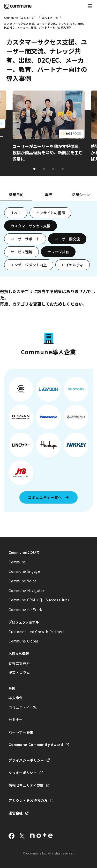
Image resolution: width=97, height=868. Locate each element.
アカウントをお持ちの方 (28, 801)
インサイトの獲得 (50, 213)
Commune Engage (24, 571)
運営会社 (16, 813)
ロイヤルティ (73, 265)
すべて (16, 213)
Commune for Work (25, 610)
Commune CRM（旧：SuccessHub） (40, 600)
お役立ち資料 (19, 663)
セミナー (16, 720)
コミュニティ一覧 (23, 707)
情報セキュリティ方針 (26, 785)
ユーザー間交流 (67, 239)
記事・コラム (19, 673)
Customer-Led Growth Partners (37, 632)
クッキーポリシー (23, 773)
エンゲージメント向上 (29, 265)
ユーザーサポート (25, 239)
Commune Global (23, 641)
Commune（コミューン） (21, 18)
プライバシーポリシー (26, 760)
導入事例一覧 (50, 18)
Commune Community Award (36, 745)
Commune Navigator (26, 591)
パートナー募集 (21, 732)
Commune (17, 562)
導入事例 (16, 698)
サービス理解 (21, 252)
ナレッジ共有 (58, 252)
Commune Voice (23, 581)
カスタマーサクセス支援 (31, 226)
